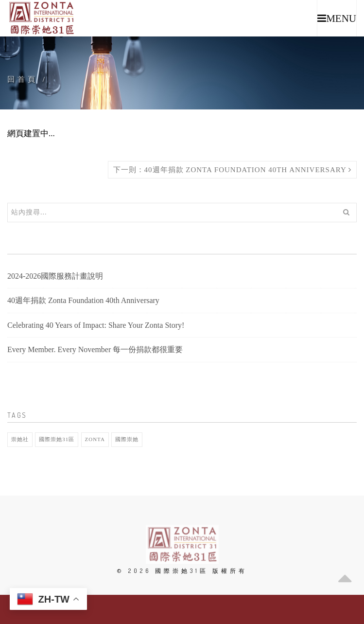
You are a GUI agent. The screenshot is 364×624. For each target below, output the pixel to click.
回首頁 (23, 79)
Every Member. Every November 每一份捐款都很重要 (95, 349)
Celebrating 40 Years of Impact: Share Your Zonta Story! (96, 325)
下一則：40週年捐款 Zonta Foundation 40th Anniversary (233, 170)
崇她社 (20, 439)
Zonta (95, 439)
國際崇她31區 (57, 439)
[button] (337, 18)
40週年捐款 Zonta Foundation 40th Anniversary (83, 300)
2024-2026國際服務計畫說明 (55, 276)
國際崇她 (127, 439)
